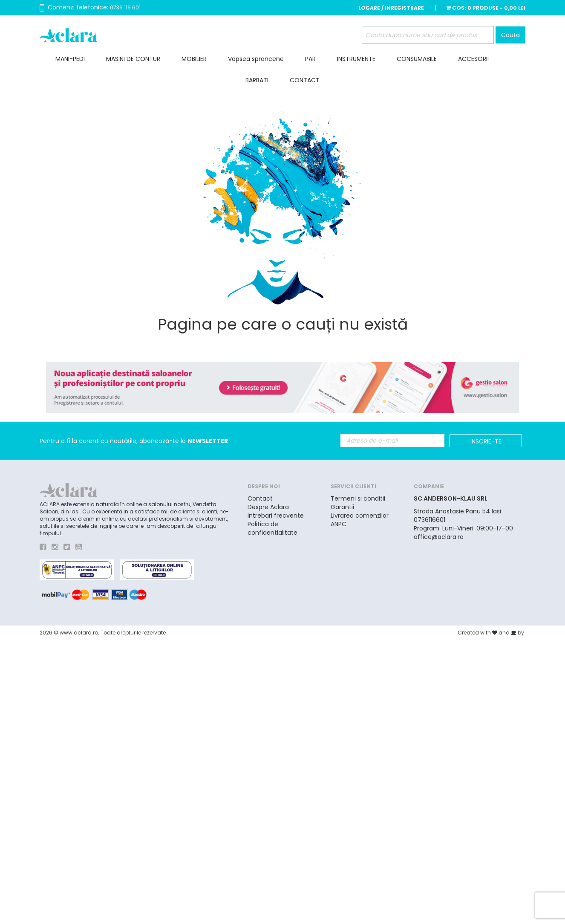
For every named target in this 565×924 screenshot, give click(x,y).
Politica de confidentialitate (272, 528)
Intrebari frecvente (276, 516)
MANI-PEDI (70, 59)
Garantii (342, 507)
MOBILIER (194, 59)
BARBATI (257, 80)
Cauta (510, 35)
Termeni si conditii (358, 498)
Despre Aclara (268, 507)
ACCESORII (473, 59)
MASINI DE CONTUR (133, 59)
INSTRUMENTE (356, 59)
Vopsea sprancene (256, 59)
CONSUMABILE (417, 59)
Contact (260, 498)
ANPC (339, 524)
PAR (310, 59)
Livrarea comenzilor (360, 516)
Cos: (486, 8)
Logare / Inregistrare (391, 8)
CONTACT (305, 80)
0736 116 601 (125, 7)
